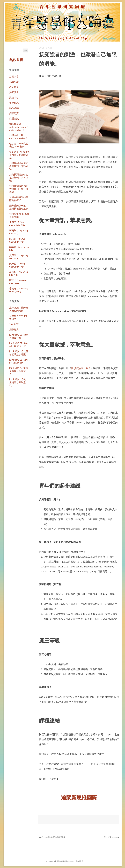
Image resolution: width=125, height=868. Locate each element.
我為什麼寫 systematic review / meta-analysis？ (18, 127)
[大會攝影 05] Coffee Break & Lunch (19, 361)
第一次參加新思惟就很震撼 (52, 837)
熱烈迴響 (16, 60)
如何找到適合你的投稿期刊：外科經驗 (19, 166)
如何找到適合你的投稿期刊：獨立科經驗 (19, 189)
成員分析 (14, 82)
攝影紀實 (14, 113)
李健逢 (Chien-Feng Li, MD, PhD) (19, 290)
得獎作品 (14, 103)
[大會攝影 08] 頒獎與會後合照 (19, 336)
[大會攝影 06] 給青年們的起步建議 (19, 353)
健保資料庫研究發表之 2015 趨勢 (19, 145)
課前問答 (14, 98)
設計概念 (14, 87)
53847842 (71, 861)
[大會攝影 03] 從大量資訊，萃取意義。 (19, 382)
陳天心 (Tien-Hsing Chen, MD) (18, 282)
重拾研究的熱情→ (111, 837)
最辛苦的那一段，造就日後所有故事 (19, 207)
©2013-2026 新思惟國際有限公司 (56, 861)
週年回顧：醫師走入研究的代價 (19, 309)
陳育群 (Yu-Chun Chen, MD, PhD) (17, 240)
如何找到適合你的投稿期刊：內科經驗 (19, 178)
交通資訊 (14, 119)
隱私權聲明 (79, 861)
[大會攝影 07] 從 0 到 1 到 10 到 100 (18, 345)
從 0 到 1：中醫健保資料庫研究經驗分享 (19, 155)
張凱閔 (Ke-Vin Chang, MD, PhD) (17, 224)
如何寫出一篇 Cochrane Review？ (19, 137)
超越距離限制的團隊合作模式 (19, 199)
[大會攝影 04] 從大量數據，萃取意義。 (19, 371)
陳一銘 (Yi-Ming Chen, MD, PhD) (17, 265)
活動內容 (14, 77)
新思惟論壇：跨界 (81, 368)
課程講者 (14, 92)
